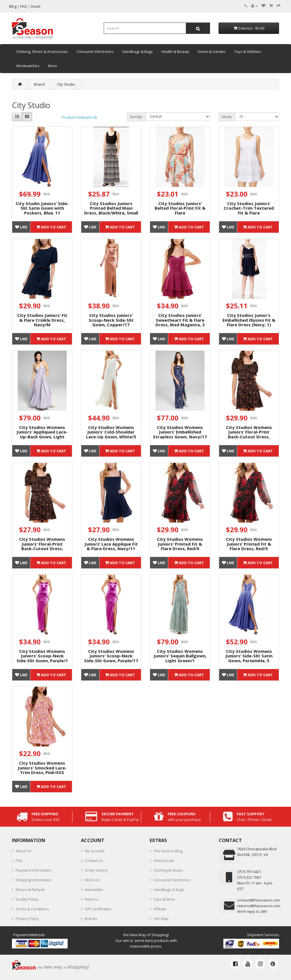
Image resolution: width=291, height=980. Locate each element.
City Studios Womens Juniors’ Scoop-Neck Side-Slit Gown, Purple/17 (111, 656)
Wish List (92, 880)
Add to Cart (51, 227)
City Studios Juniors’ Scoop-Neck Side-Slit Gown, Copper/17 (111, 320)
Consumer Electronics (95, 51)
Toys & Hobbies (248, 51)
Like (21, 227)
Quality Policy (27, 899)
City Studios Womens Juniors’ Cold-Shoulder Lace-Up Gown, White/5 (111, 432)
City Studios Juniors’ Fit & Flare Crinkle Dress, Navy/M (42, 320)
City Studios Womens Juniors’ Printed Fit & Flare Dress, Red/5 (249, 544)
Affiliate (160, 909)
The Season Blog (168, 851)
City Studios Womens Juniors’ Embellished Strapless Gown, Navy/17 (180, 432)
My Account (94, 851)
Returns (92, 899)
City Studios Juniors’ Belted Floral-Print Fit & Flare (180, 208)
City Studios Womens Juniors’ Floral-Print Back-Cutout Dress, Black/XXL (42, 546)
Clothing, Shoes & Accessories (42, 51)
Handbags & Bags (138, 51)
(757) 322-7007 (249, 877)
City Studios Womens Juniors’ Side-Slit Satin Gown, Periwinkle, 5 (249, 656)
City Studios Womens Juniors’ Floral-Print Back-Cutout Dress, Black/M (249, 434)
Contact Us (94, 861)
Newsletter (94, 890)
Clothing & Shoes (168, 870)
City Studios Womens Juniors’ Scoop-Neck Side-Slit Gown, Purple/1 (42, 656)
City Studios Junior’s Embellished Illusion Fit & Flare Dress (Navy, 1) (249, 320)
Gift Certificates (98, 909)
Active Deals (164, 861)
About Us (23, 851)
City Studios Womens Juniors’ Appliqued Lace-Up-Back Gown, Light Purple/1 (42, 434)
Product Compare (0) (79, 117)
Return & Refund (30, 890)
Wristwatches (28, 66)
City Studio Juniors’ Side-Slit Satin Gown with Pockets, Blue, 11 (42, 208)
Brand (39, 84)
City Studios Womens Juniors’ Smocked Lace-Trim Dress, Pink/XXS (42, 768)
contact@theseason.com (259, 900)
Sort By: (136, 117)
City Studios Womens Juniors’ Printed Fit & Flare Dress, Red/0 (180, 544)
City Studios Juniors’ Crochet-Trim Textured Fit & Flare (249, 208)
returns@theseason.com (259, 906)
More (53, 66)
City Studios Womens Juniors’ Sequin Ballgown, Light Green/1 (180, 656)
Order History (96, 870)
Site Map (161, 919)
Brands (91, 919)
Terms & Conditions (32, 909)
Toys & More (164, 899)
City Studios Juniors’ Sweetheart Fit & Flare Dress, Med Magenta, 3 (180, 320)
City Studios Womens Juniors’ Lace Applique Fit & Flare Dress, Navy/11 (111, 544)
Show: (227, 117)
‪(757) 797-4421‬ (249, 872)
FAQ (19, 861)
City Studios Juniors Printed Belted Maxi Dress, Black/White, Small (111, 208)
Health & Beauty (175, 51)
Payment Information (34, 870)
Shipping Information (34, 880)
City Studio (66, 84)
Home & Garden (212, 51)
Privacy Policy (27, 919)
